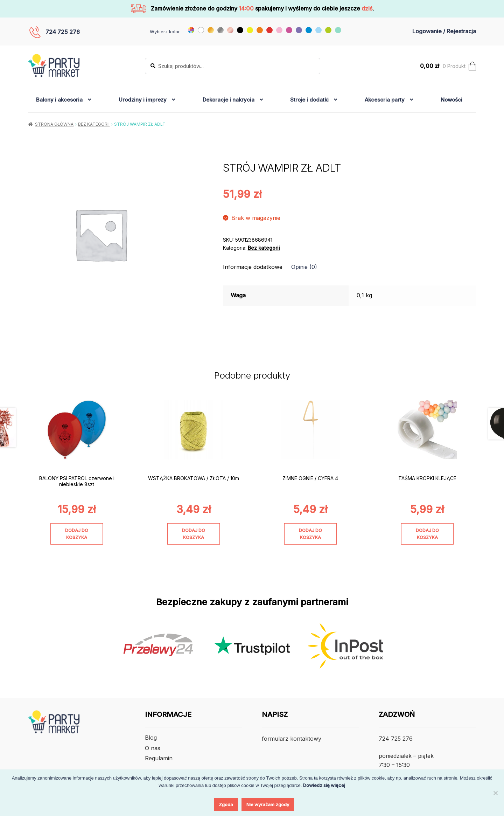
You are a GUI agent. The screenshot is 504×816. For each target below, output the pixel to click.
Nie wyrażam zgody (268, 804)
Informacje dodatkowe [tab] (253, 267)
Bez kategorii (94, 124)
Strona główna (54, 124)
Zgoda (226, 804)
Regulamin (159, 758)
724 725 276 (63, 32)
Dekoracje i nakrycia (229, 100)
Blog (151, 738)
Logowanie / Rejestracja (444, 31)
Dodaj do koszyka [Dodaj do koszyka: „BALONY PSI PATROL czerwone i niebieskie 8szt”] (77, 534)
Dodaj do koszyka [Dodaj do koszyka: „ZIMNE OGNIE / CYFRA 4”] (310, 534)
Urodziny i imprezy (143, 100)
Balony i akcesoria (59, 100)
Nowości (451, 100)
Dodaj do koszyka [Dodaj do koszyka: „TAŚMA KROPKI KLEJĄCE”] (427, 534)
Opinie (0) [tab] (304, 267)
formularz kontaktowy (292, 739)
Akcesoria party (385, 100)
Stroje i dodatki (309, 100)
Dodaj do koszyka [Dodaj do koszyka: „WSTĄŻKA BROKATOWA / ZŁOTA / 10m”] (194, 534)
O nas (153, 748)
